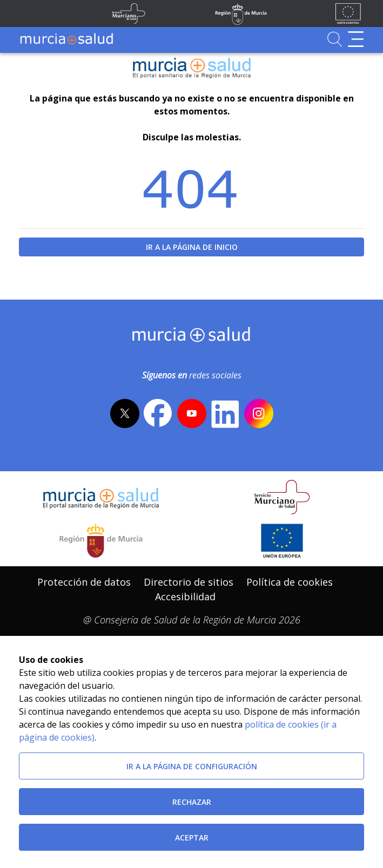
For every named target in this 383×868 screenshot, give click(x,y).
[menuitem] (84, 582)
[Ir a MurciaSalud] (66, 39)
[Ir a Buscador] (335, 39)
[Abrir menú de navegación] (356, 39)
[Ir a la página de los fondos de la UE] (348, 13)
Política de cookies (290, 582)
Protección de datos (84, 582)
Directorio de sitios (189, 582)
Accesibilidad (185, 596)
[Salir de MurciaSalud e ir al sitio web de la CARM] (101, 540)
